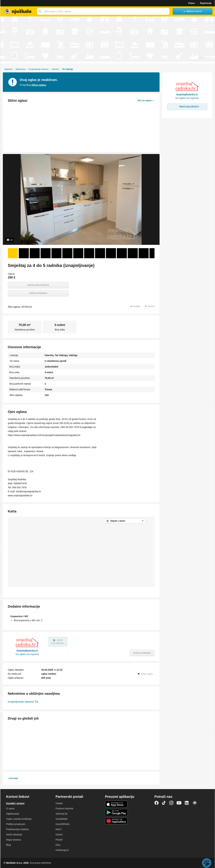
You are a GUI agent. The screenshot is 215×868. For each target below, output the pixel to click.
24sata (59, 803)
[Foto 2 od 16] (24, 253)
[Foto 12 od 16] (133, 253)
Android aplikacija (116, 813)
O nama (10, 809)
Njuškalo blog (195, 803)
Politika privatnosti (16, 824)
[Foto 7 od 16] (78, 253)
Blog (9, 845)
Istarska (55, 69)
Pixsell (59, 840)
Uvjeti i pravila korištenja (19, 819)
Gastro (59, 834)
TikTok (164, 803)
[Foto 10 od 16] (111, 253)
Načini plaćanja (14, 834)
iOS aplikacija (116, 804)
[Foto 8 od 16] (89, 253)
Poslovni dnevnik (64, 809)
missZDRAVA (63, 824)
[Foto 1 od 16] (13, 253)
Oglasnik (8, 69)
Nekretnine (20, 69)
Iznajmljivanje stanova (38, 69)
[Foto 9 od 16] (100, 253)
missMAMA (62, 819)
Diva (58, 845)
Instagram (171, 803)
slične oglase (39, 85)
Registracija (206, 3)
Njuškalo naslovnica (18, 11)
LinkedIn (187, 803)
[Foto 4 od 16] (46, 253)
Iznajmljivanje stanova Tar (23, 702)
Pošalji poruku (38, 293)
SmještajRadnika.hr (27, 651)
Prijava (191, 3)
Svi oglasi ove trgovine (27, 654)
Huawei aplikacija (116, 821)
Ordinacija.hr (62, 850)
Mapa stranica (14, 840)
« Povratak (13, 778)
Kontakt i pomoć (15, 803)
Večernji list (62, 814)
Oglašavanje (13, 814)
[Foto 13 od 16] (144, 253)
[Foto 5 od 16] (56, 253)
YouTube (179, 803)
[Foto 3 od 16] (35, 253)
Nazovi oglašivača (38, 285)
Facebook (157, 803)
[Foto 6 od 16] (67, 253)
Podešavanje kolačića (18, 829)
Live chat (207, 863)
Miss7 (59, 829)
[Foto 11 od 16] (122, 253)
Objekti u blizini (118, 521)
